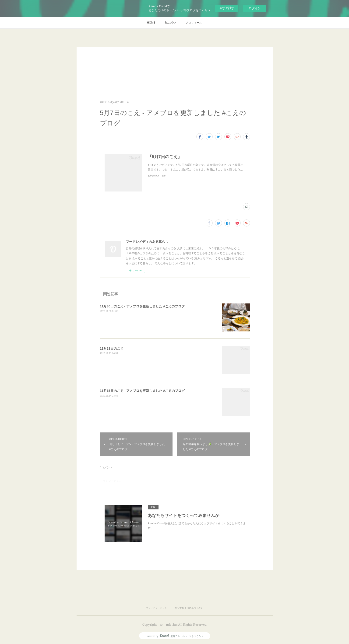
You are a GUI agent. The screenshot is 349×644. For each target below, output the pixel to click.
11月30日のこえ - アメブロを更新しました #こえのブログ (142, 306)
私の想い (170, 23)
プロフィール (194, 23)
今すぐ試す (227, 8)
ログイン (255, 8)
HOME (151, 23)
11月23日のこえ (112, 348)
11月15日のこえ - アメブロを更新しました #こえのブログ (142, 391)
